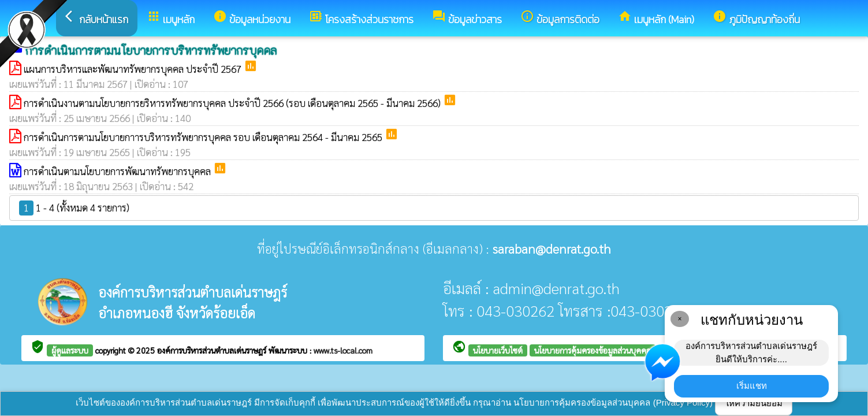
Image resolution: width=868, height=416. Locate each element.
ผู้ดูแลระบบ (70, 350)
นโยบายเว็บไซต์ (498, 350)
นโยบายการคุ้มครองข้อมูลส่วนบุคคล (593, 350)
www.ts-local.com (343, 350)
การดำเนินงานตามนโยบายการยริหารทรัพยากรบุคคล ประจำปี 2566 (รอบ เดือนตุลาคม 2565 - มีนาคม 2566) (233, 103)
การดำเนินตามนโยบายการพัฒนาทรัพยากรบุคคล (118, 171)
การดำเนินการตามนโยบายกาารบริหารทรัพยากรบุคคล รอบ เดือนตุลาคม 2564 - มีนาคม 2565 (204, 137)
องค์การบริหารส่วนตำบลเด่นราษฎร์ (213, 350)
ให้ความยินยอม (754, 403)
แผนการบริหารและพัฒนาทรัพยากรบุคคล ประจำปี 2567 (134, 69)
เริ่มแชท (752, 386)
